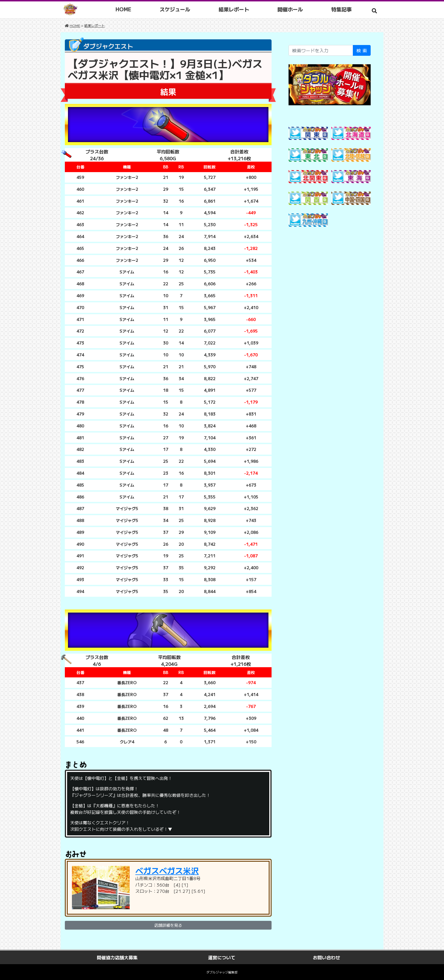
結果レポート (234, 9)
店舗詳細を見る (168, 925)
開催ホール (291, 9)
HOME (124, 9)
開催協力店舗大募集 (117, 957)
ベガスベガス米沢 (167, 870)
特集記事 (342, 9)
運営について (222, 957)
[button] (374, 11)
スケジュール (176, 9)
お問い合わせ (326, 957)
